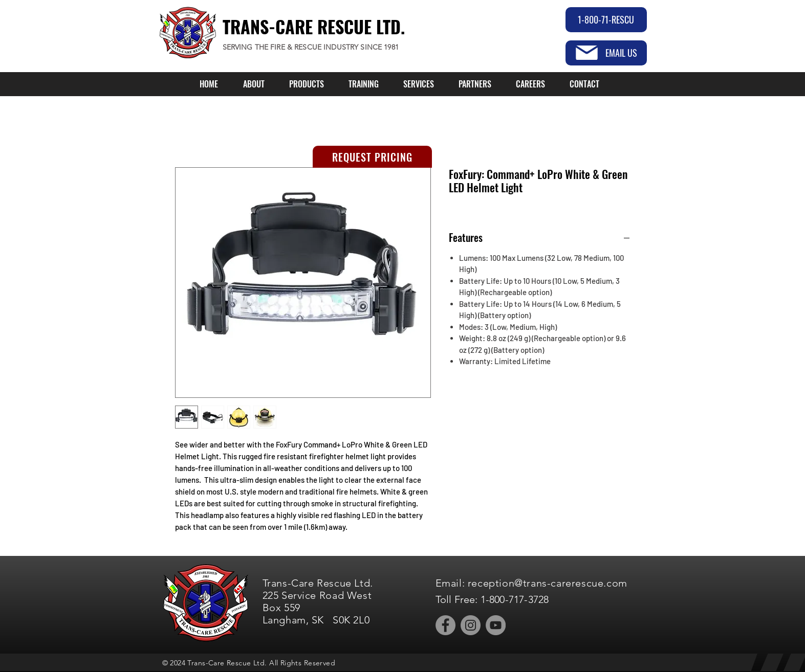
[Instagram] (471, 625)
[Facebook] (445, 625)
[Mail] (587, 53)
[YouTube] (496, 625)
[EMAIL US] (606, 53)
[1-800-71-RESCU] (606, 20)
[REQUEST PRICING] (372, 157)
